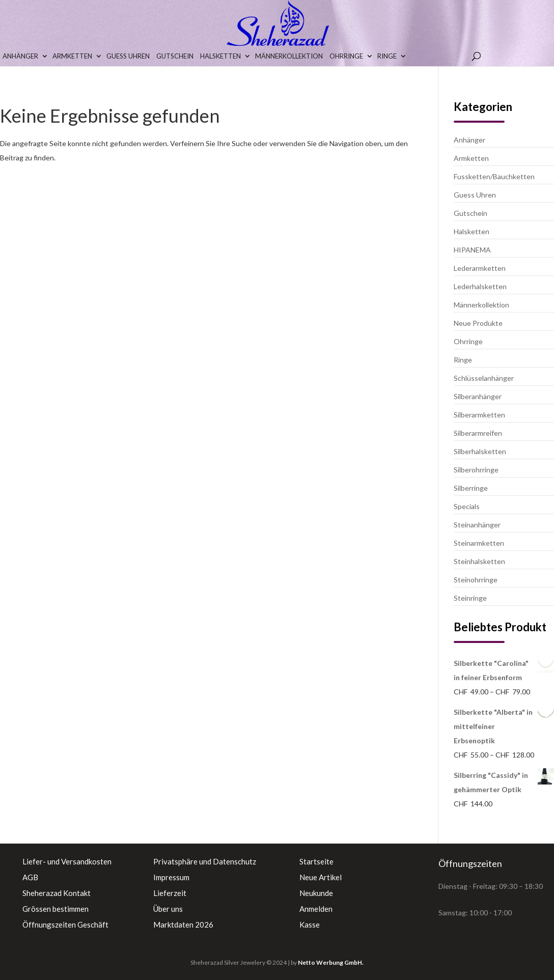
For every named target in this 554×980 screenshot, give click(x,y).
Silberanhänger (478, 396)
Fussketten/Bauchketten (494, 176)
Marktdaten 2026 (183, 925)
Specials (467, 506)
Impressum (171, 877)
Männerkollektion (289, 56)
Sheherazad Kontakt (57, 893)
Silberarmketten (479, 415)
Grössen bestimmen (56, 909)
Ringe (387, 56)
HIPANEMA (472, 250)
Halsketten (220, 56)
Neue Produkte (478, 323)
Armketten (72, 56)
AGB (30, 877)
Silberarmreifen (478, 433)
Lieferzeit (170, 893)
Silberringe (471, 488)
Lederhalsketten (480, 286)
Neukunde (316, 893)
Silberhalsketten (480, 451)
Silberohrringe (476, 470)
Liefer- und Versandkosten (67, 861)
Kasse (310, 925)
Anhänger (20, 56)
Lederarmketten (480, 268)
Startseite (316, 861)
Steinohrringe (476, 580)
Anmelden (316, 909)
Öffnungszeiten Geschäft (65, 925)
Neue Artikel (321, 877)
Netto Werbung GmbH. (331, 962)
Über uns (168, 909)
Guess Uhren (128, 56)
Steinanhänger (477, 525)
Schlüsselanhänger (484, 378)
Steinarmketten (479, 543)
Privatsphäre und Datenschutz (205, 861)
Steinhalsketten (479, 561)
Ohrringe (346, 56)
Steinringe (470, 598)
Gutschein (175, 56)
